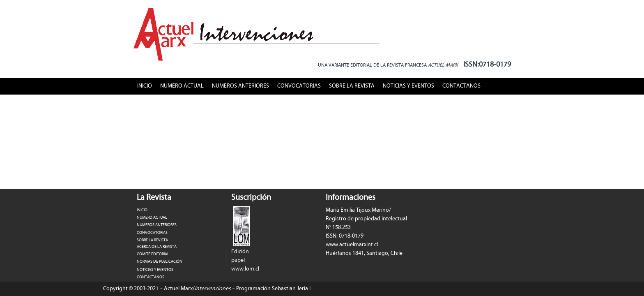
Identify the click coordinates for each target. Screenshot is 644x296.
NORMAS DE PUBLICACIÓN (160, 261)
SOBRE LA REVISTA (352, 86)
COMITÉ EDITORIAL (153, 254)
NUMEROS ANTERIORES (240, 86)
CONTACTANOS (461, 86)
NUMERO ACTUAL (182, 86)
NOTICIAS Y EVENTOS (408, 86)
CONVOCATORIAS (299, 86)
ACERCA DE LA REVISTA (157, 247)
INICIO (145, 86)
